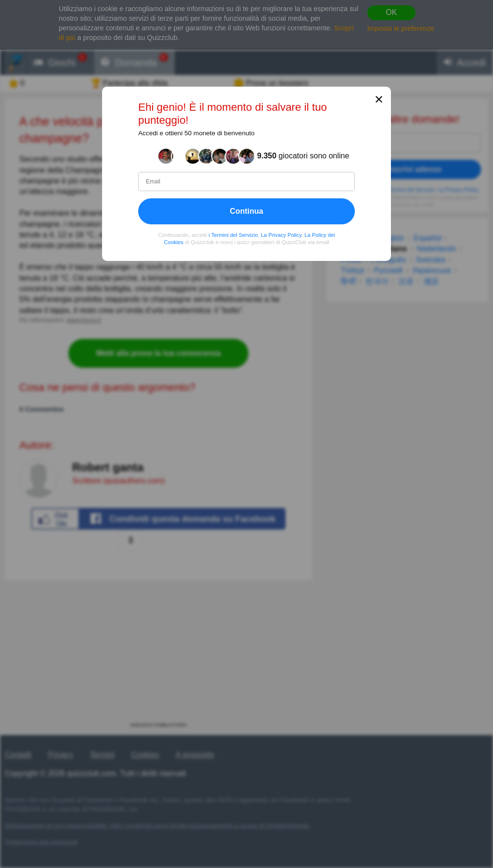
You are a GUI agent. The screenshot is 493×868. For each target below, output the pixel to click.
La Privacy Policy (281, 235)
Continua (246, 211)
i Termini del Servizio (233, 235)
